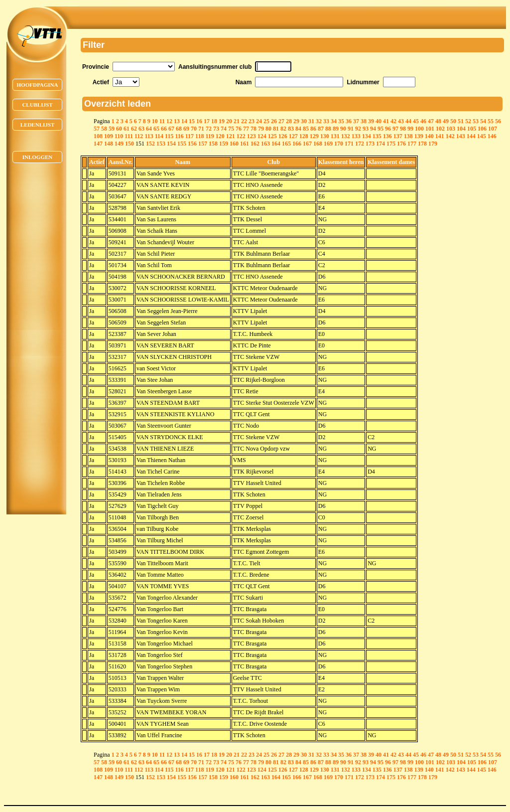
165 (286, 144)
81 (276, 129)
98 (403, 129)
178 (422, 144)
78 (254, 129)
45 (416, 121)
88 (328, 129)
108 (98, 136)
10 (155, 121)
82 (283, 129)
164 (276, 144)
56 (498, 121)
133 (356, 136)
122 (241, 136)
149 (119, 144)
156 (192, 144)
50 (453, 121)
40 (379, 121)
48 (438, 121)
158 (213, 144)
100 (419, 129)
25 (266, 121)
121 (231, 136)
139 (419, 136)
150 (129, 144)
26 (274, 121)
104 (461, 129)
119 (209, 136)
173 (370, 144)
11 (162, 121)
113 (149, 136)
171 (349, 144)
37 (356, 121)
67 (171, 129)
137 (398, 136)
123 (252, 136)
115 (169, 136)
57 (97, 129)
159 (224, 144)
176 (401, 144)
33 (326, 121)
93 (366, 129)
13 (177, 121)
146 (492, 136)
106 (482, 129)
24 (259, 121)
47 (431, 121)
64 (149, 129)
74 (224, 129)
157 (203, 144)
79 (261, 129)
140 (429, 136)
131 (335, 136)
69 (186, 129)
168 (318, 144)
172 (360, 144)
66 (164, 129)
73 (216, 129)
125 (272, 136)
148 (109, 144)
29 (296, 121)
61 (127, 129)
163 (265, 144)
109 (109, 136)
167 (307, 144)
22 (244, 121)
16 (199, 121)
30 (304, 121)
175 (391, 144)
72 (209, 129)
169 (328, 144)
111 (129, 136)
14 (184, 121)
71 (201, 129)
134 (367, 136)
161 (245, 144)
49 (446, 121)
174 (381, 144)
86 (313, 129)
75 (231, 129)
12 (169, 121)
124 (262, 136)
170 (339, 144)
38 (364, 121)
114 (159, 136)
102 (440, 129)
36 (349, 121)
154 (171, 144)
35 (341, 121)
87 (321, 129)
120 (220, 136)
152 (150, 144)
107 (493, 129)
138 (408, 136)
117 (190, 136)
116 (179, 136)
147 (98, 144)
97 (395, 129)
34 (334, 121)
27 (281, 121)
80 (268, 129)
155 (182, 144)
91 (351, 129)
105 (472, 129)
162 (255, 144)
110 (119, 136)
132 (346, 136)
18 (214, 121)
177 (412, 144)
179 (433, 144)
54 (483, 121)
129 (314, 136)
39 (371, 121)
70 (194, 129)
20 (229, 121)
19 (222, 121)
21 (237, 121)
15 (192, 121)
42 (393, 121)
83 (291, 129)
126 (283, 136)
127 (293, 136)
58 (104, 129)
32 (319, 121)
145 (482, 136)
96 (388, 129)
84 (298, 129)
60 (119, 129)
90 (343, 129)
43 (401, 121)
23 (252, 121)
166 (297, 144)
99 (410, 129)
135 (377, 136)
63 (141, 129)
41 (386, 121)
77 (246, 129)
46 (423, 121)
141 (440, 136)
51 (461, 121)
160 (234, 144)
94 (373, 129)
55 (491, 121)
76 (239, 129)
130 (325, 136)
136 (387, 136)
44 (408, 121)
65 (156, 129)
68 (179, 129)
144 (471, 136)
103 (451, 129)
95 (381, 129)
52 (468, 121)
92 (358, 129)
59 (112, 129)
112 (139, 136)
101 (430, 129)
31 (311, 121)
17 (207, 121)
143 (461, 136)
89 (336, 129)
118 (199, 136)
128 (304, 136)
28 (289, 121)
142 (450, 136)
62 (134, 129)
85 (306, 129)
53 (476, 121)
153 (161, 144)
